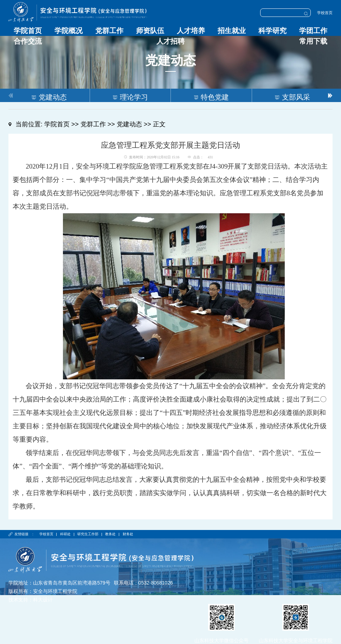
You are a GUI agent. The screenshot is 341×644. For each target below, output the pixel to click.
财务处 (128, 534)
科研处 (65, 534)
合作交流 (28, 41)
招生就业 (232, 31)
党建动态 (129, 124)
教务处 (110, 534)
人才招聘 (170, 41)
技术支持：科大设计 (31, 600)
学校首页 (325, 13)
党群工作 (109, 31)
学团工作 (313, 31)
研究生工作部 (88, 534)
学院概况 (69, 31)
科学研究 (272, 31)
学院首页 (28, 31)
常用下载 (313, 41)
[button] (330, 95)
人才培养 (191, 31)
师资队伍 (150, 31)
